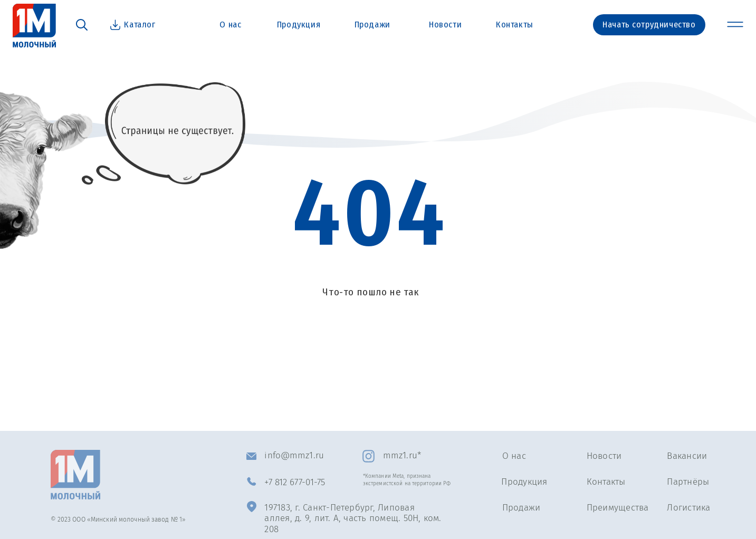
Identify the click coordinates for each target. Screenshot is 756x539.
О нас (514, 456)
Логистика (688, 507)
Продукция (524, 482)
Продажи (521, 507)
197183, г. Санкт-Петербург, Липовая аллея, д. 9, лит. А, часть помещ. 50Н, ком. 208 (353, 518)
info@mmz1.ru (294, 455)
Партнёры (688, 482)
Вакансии (687, 456)
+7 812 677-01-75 (295, 482)
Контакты (606, 482)
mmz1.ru (400, 455)
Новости (604, 456)
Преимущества (618, 507)
